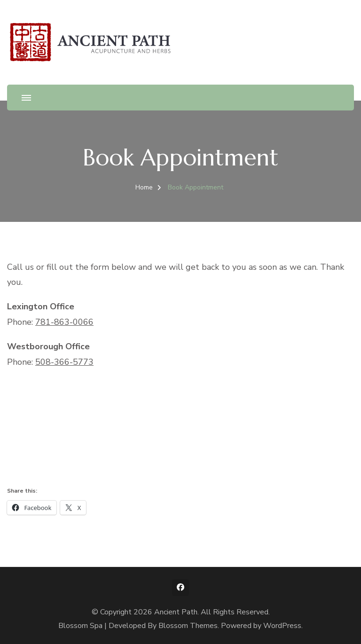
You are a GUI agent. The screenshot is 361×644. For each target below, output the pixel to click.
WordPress (282, 626)
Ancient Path (176, 612)
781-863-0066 (64, 322)
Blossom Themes (188, 626)
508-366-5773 (64, 362)
